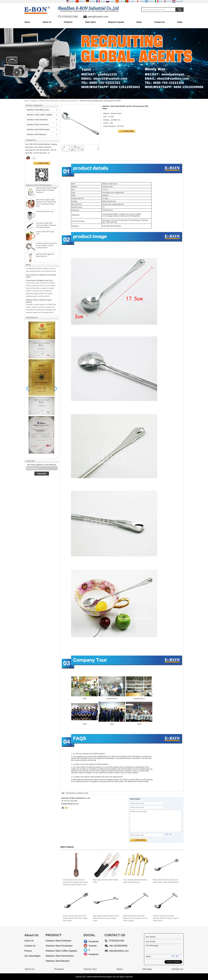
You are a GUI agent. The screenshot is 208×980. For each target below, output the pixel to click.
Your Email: (151, 941)
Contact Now (42, 163)
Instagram (91, 954)
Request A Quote (116, 22)
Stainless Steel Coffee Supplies (40, 115)
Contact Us (160, 22)
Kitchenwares (71, 793)
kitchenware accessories (69, 101)
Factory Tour (90, 969)
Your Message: (152, 945)
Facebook (91, 941)
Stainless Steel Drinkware (37, 120)
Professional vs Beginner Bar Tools (39, 282)
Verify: (148, 956)
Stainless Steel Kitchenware (49, 101)
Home (27, 22)
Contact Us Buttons (173, 962)
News (139, 22)
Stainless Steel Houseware (38, 125)
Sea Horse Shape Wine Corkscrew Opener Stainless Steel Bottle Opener (46, 227)
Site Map (147, 969)
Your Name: (151, 937)
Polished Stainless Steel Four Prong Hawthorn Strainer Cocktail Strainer (46, 247)
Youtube (91, 946)
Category (34, 101)
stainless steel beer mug (45, 213)
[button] (101, 97)
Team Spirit (90, 22)
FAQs (180, 22)
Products (68, 22)
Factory (28, 951)
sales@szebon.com (98, 17)
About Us (47, 22)
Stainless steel (83, 793)
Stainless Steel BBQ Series (38, 110)
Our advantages (32, 956)
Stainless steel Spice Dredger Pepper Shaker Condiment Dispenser (46, 192)
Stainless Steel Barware (37, 134)
